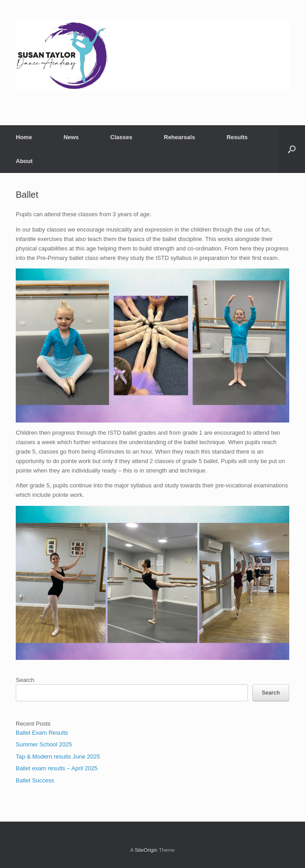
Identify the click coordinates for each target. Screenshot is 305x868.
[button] (292, 149)
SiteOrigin (146, 850)
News (71, 137)
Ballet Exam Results (42, 733)
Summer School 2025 (44, 744)
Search (25, 680)
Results (237, 137)
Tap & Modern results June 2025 (58, 757)
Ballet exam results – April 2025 (57, 768)
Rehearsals (179, 137)
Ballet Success (35, 780)
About (24, 161)
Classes (121, 137)
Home (24, 137)
